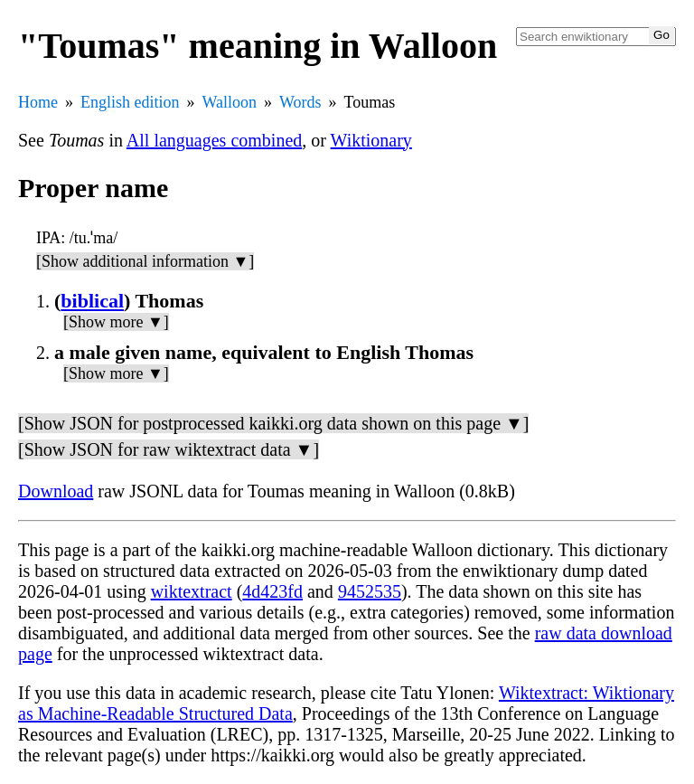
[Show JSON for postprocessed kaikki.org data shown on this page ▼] (273, 423)
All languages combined (214, 140)
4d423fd (272, 591)
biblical (92, 301)
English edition (130, 102)
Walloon (230, 102)
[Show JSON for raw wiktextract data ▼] (169, 449)
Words (300, 102)
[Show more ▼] (116, 322)
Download (56, 491)
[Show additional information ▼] (145, 261)
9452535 (370, 591)
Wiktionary (371, 140)
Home (38, 102)
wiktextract (192, 591)
